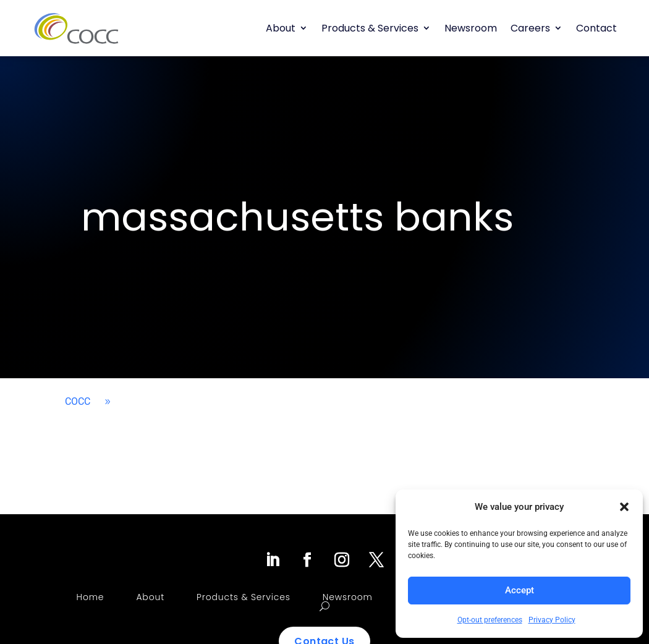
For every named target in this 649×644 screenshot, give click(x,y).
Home (91, 597)
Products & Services (370, 28)
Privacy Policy (552, 620)
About (281, 28)
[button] (624, 507)
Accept (520, 590)
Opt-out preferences (490, 620)
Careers (530, 28)
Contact (596, 28)
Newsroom (471, 28)
